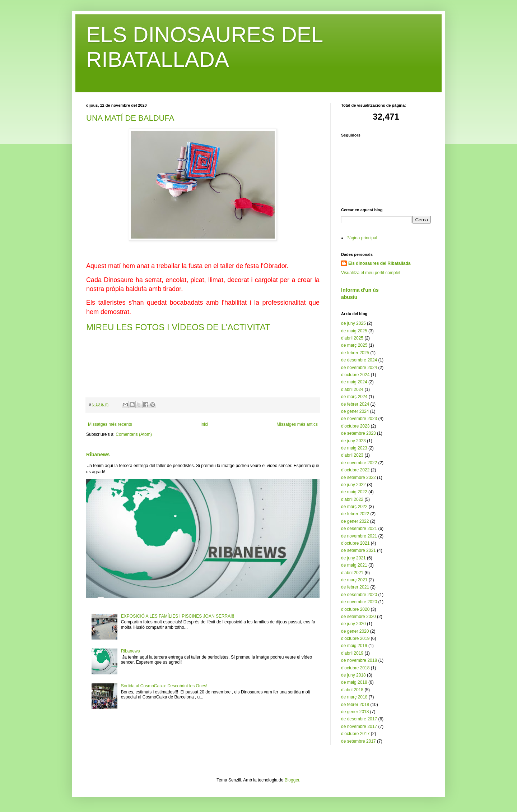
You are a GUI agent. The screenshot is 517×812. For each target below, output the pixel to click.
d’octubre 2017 (355, 734)
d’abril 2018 (352, 690)
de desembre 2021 (359, 529)
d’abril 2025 (352, 338)
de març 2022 (354, 507)
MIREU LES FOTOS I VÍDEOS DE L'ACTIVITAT (178, 327)
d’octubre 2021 (355, 543)
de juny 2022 (353, 485)
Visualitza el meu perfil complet (371, 273)
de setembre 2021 (358, 550)
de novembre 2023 (359, 419)
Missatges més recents (110, 424)
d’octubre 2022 (355, 470)
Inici (204, 424)
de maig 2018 (354, 682)
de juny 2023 (353, 441)
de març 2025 (354, 345)
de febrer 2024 (355, 404)
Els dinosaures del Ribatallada (379, 263)
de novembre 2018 (359, 660)
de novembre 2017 (359, 726)
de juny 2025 (353, 323)
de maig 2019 (354, 646)
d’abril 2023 (352, 455)
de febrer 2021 (355, 587)
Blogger (292, 780)
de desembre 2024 (359, 360)
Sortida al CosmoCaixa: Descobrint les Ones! (164, 686)
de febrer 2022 (355, 514)
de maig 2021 (354, 565)
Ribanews (98, 455)
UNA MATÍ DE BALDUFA (130, 118)
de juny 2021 (353, 558)
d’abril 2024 (352, 389)
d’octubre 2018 (355, 668)
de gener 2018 (355, 712)
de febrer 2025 (355, 353)
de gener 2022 (355, 521)
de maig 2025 (354, 331)
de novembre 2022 (359, 463)
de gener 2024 (355, 411)
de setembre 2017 (358, 741)
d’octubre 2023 (355, 426)
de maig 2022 (354, 492)
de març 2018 (354, 697)
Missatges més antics (297, 424)
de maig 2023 (354, 448)
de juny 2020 (353, 624)
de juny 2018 (353, 675)
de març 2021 (354, 580)
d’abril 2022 (352, 499)
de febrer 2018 (355, 705)
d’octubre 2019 (355, 638)
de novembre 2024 (359, 368)
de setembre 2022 (358, 477)
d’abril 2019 (352, 653)
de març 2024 (354, 397)
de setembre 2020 (358, 617)
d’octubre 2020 (355, 609)
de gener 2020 (355, 631)
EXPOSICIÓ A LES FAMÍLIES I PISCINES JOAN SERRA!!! (178, 616)
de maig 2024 (354, 382)
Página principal (362, 238)
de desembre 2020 (359, 595)
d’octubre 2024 (355, 375)
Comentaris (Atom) (134, 434)
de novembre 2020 (359, 602)
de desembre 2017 (359, 719)
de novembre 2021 (359, 536)
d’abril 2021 (352, 573)
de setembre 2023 (358, 433)
